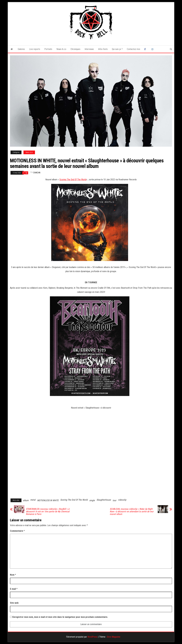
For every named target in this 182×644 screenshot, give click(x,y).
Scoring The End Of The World (73, 180)
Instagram (153, 49)
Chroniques (75, 49)
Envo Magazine (114, 637)
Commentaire (17, 531)
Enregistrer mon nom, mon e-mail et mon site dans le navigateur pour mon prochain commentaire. (60, 617)
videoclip (122, 500)
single (92, 500)
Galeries (21, 49)
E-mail (14, 589)
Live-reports (35, 49)
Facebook (146, 49)
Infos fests (103, 49)
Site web (14, 603)
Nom (13, 575)
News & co (61, 49)
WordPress (92, 637)
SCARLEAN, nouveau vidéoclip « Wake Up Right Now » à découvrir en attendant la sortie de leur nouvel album (132, 512)
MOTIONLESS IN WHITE (48, 500)
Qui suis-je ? (117, 49)
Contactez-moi (133, 49)
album (26, 500)
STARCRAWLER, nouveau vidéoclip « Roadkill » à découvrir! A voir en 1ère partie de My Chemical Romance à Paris (48, 512)
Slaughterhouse (104, 500)
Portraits (48, 49)
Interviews (89, 49)
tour (114, 500)
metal (33, 500)
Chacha (37, 173)
